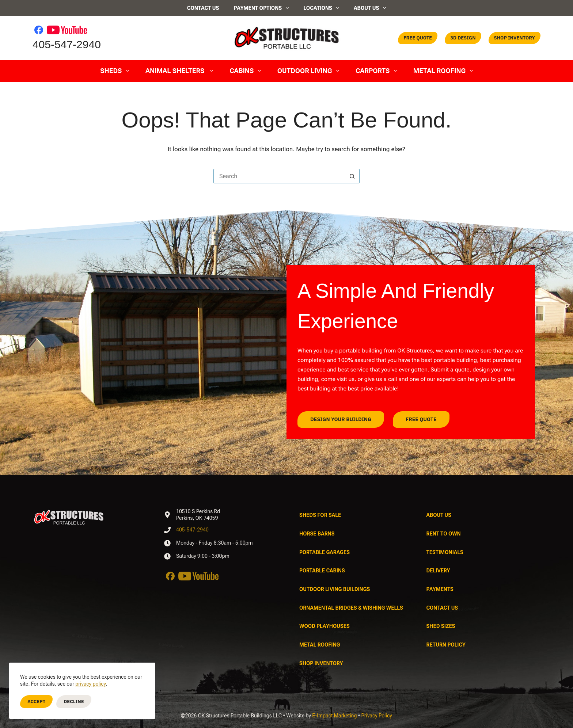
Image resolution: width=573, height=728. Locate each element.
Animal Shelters (181, 71)
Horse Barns (317, 534)
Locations (321, 8)
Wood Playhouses (325, 626)
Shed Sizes (441, 626)
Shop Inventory (515, 38)
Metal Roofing (445, 71)
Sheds (116, 71)
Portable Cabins (322, 571)
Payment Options (261, 8)
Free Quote (418, 38)
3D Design (463, 38)
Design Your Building (345, 419)
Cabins (247, 71)
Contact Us (203, 8)
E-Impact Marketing (334, 716)
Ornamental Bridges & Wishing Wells (351, 608)
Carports (378, 71)
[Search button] (352, 176)
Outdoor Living (310, 71)
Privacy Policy (377, 716)
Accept (36, 702)
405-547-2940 (67, 44)
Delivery (438, 571)
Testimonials (445, 552)
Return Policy (446, 645)
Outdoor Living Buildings (335, 589)
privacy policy (90, 684)
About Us (370, 8)
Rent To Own (444, 534)
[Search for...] (279, 176)
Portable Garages (325, 552)
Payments (440, 589)
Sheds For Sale (320, 515)
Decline (74, 702)
